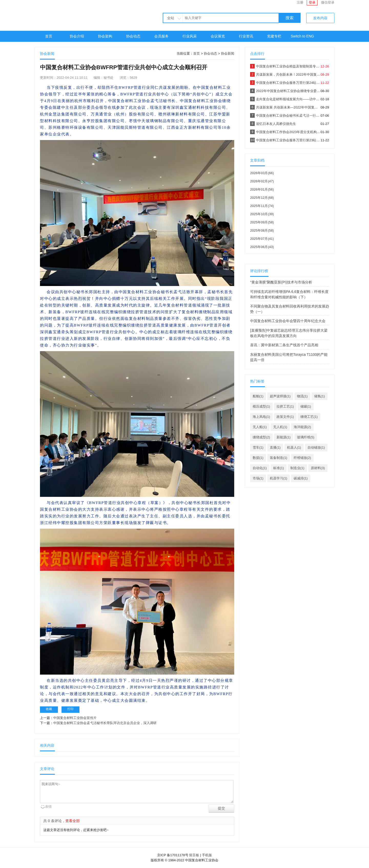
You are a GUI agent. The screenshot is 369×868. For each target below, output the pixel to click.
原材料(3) (318, 468)
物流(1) (302, 396)
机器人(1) (294, 447)
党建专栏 (274, 36)
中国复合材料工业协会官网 (81, 15)
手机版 (207, 855)
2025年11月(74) (262, 206)
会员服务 (161, 36)
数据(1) (258, 458)
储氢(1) (320, 396)
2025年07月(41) (262, 239)
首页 (49, 36)
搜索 (290, 18)
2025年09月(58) (262, 222)
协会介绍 (77, 36)
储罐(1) (306, 406)
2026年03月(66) (262, 173)
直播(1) (275, 447)
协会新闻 (228, 53)
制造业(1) (297, 468)
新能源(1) (284, 437)
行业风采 (190, 36)
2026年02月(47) (262, 181)
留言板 (194, 855)
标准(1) (279, 468)
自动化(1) (260, 468)
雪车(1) (258, 447)
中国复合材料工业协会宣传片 (75, 718)
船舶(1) (258, 396)
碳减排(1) (301, 478)
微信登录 (328, 2)
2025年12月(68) (262, 198)
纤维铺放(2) (302, 458)
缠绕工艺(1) (309, 417)
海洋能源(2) (302, 427)
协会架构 (105, 36)
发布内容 (320, 18)
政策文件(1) (285, 417)
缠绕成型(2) (261, 437)
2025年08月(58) (262, 230)
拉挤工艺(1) (285, 406)
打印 (70, 709)
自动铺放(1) (316, 447)
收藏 (49, 709)
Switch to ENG (302, 36)
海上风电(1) (261, 417)
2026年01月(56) (262, 189)
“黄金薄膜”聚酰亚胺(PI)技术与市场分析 (281, 282)
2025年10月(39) (262, 214)
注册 (300, 2)
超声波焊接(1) (280, 396)
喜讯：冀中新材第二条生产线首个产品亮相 (284, 345)
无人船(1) (260, 427)
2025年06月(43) (262, 247)
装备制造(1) (279, 458)
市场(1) (258, 478)
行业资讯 (246, 36)
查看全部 (73, 821)
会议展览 (218, 36)
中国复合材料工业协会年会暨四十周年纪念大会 (288, 321)
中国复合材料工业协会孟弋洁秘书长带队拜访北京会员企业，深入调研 (105, 723)
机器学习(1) (279, 478)
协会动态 (133, 36)
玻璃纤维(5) (306, 437)
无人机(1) (280, 427)
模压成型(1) (261, 406)
